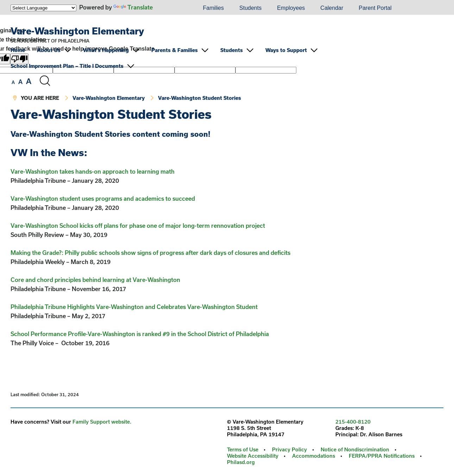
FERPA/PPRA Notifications (382, 456)
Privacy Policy (289, 449)
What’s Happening (106, 50)
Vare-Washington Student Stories (200, 98)
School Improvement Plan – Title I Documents (67, 66)
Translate (133, 7)
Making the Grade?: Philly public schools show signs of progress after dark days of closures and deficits (151, 253)
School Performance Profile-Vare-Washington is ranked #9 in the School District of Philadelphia (140, 334)
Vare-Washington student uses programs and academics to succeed (103, 198)
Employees (291, 8)
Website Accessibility (253, 456)
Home (18, 50)
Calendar (332, 8)
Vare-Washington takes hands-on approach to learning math (93, 171)
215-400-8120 (353, 422)
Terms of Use (243, 449)
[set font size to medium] (20, 82)
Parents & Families (175, 50)
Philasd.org (241, 462)
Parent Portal (375, 8)
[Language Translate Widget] (43, 8)
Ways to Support (286, 50)
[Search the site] (45, 81)
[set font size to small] (13, 82)
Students (250, 8)
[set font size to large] (29, 81)
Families (213, 8)
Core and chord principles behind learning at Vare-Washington (95, 280)
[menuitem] (171, 8)
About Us (49, 50)
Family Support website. (102, 422)
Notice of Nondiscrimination (355, 449)
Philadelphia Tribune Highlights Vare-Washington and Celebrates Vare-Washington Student (135, 307)
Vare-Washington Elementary (77, 31)
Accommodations (314, 456)
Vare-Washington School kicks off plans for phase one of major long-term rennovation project (138, 226)
